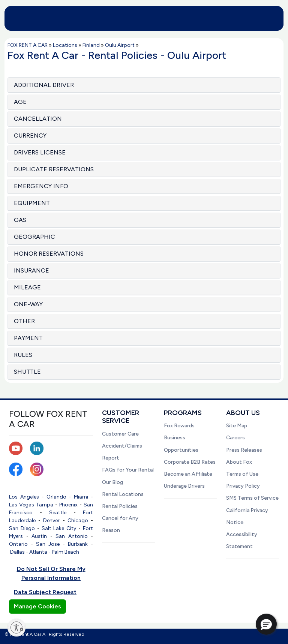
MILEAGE (27, 287)
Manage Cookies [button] (37, 606)
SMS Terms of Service (252, 498)
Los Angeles (24, 497)
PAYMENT (28, 338)
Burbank (78, 544)
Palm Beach (65, 552)
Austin (39, 536)
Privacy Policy (243, 486)
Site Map (237, 426)
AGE (20, 102)
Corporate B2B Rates (190, 462)
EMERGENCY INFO (41, 186)
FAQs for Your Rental (128, 470)
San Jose (48, 544)
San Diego (22, 528)
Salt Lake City (59, 528)
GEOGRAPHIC (34, 237)
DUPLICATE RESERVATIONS (54, 169)
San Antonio (72, 536)
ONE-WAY (28, 304)
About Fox (239, 462)
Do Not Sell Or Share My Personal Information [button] (51, 573)
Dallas (17, 552)
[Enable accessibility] (16, 628)
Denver (51, 520)
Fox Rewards (179, 426)
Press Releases (244, 450)
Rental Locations (123, 494)
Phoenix (68, 505)
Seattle (58, 513)
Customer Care (120, 434)
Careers (235, 438)
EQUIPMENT (32, 203)
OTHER (24, 321)
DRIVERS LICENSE (40, 152)
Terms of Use (242, 474)
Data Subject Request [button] (45, 592)
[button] (266, 624)
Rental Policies (120, 506)
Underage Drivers (184, 486)
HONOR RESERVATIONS (49, 254)
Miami (81, 497)
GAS (20, 220)
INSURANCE (31, 270)
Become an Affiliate (188, 474)
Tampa (45, 505)
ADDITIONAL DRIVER (44, 85)
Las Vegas (22, 505)
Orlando (56, 497)
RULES (23, 355)
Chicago (78, 520)
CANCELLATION (38, 119)
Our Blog (112, 482)
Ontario (18, 544)
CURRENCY (30, 136)
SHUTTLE (27, 372)
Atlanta (38, 552)
